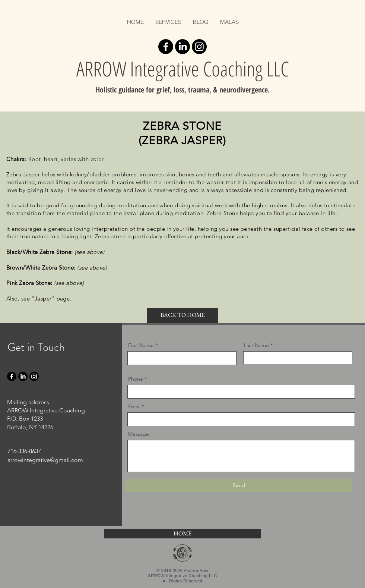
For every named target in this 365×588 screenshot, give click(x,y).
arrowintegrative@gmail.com (45, 460)
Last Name (256, 345)
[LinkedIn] (182, 47)
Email (134, 406)
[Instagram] (199, 47)
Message (139, 434)
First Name (141, 345)
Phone (136, 379)
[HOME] (182, 534)
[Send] (239, 485)
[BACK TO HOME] (182, 315)
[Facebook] (166, 47)
